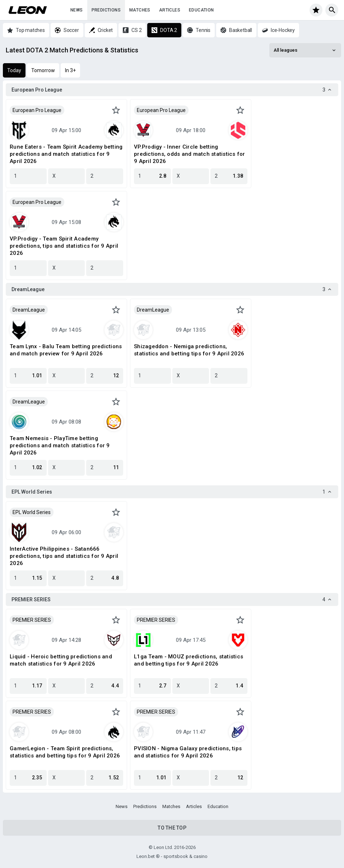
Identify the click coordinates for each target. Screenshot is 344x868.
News (77, 10)
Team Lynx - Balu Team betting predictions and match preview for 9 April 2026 (66, 350)
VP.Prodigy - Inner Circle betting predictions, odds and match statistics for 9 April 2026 (190, 154)
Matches (140, 10)
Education (201, 10)
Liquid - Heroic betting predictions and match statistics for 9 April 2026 (61, 660)
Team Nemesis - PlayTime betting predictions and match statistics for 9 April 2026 (60, 445)
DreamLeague (29, 310)
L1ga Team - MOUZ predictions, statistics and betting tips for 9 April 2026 (189, 660)
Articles (170, 10)
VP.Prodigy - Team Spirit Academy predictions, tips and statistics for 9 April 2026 (64, 246)
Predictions (106, 10)
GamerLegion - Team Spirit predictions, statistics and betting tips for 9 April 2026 (65, 752)
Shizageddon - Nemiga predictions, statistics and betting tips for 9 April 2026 (189, 350)
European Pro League (37, 110)
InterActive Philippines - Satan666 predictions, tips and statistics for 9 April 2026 (64, 556)
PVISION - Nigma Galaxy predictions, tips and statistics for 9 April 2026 (188, 752)
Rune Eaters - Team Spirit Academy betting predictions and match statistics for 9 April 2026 (66, 154)
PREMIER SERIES (32, 620)
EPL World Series (32, 512)
